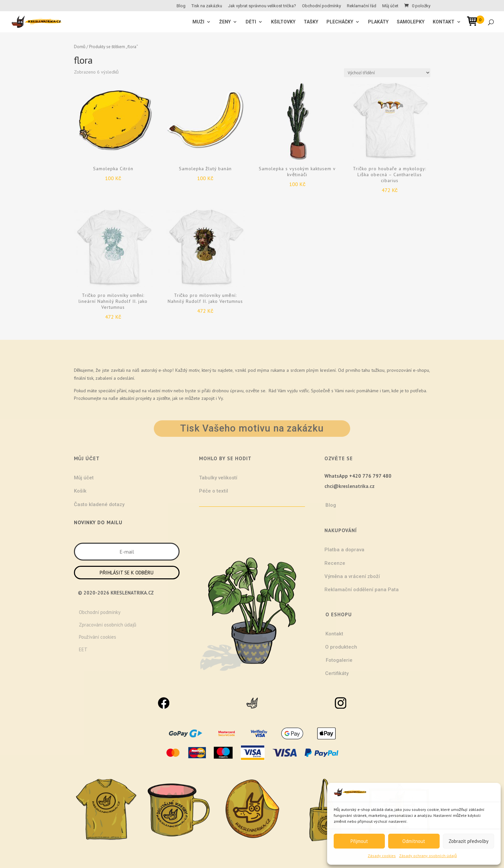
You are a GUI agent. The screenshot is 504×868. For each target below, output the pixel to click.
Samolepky (411, 22)
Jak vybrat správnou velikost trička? (262, 6)
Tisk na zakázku (207, 6)
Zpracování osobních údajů (108, 625)
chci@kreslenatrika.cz (350, 486)
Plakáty (378, 22)
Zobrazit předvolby (469, 841)
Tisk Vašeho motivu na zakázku (252, 428)
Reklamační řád (362, 6)
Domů (80, 47)
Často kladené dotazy (99, 504)
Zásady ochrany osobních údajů (428, 856)
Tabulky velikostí (218, 478)
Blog (181, 6)
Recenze (335, 563)
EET (83, 649)
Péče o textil (214, 491)
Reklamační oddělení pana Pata (362, 590)
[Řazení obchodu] (387, 73)
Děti (251, 22)
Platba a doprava (344, 550)
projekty (144, 398)
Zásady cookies (382, 856)
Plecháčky (340, 22)
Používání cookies (98, 637)
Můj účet (390, 6)
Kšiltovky (283, 22)
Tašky (311, 22)
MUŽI (198, 22)
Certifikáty (337, 673)
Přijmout (359, 841)
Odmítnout (414, 841)
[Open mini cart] (474, 22)
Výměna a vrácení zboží (352, 576)
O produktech (341, 647)
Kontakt (444, 22)
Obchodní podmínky (321, 6)
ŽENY (225, 22)
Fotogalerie (339, 660)
